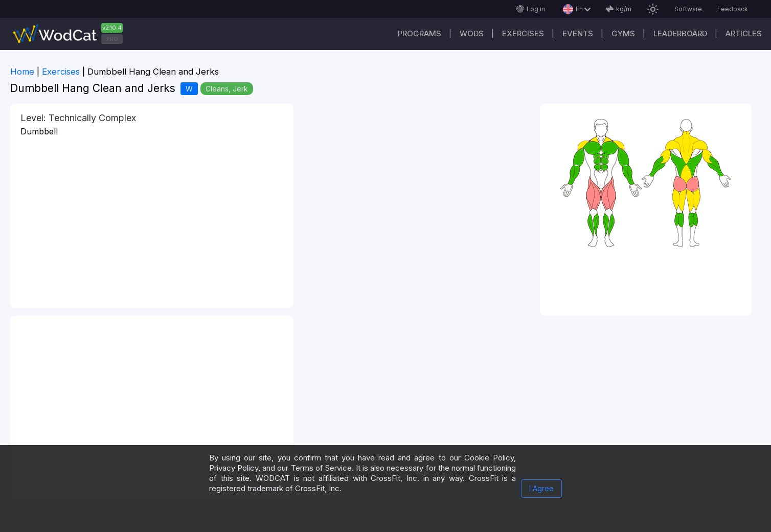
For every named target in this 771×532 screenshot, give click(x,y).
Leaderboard (680, 33)
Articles (744, 33)
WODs (472, 33)
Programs (419, 33)
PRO (112, 39)
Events (578, 33)
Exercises (523, 33)
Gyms (623, 33)
